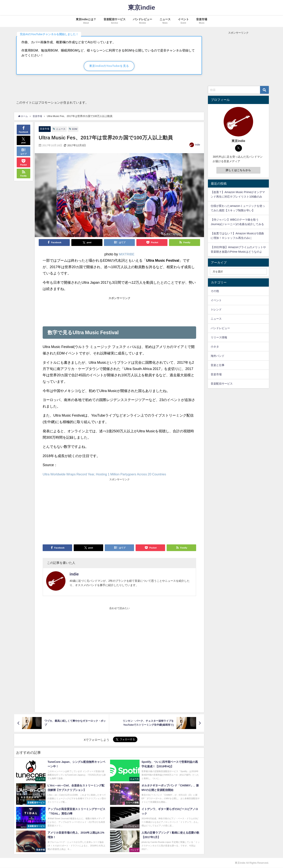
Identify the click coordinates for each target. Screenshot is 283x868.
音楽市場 (45, 129)
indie (198, 145)
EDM (76, 129)
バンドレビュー (220, 328)
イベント (216, 300)
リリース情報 (219, 337)
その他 (215, 291)
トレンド (216, 309)
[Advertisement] (119, 310)
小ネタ (215, 347)
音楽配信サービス (222, 384)
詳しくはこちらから (238, 170)
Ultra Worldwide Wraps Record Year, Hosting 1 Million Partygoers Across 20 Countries (110, 474)
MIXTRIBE (127, 254)
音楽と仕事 (218, 365)
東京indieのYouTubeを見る (109, 66)
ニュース (62, 129)
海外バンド (218, 356)
